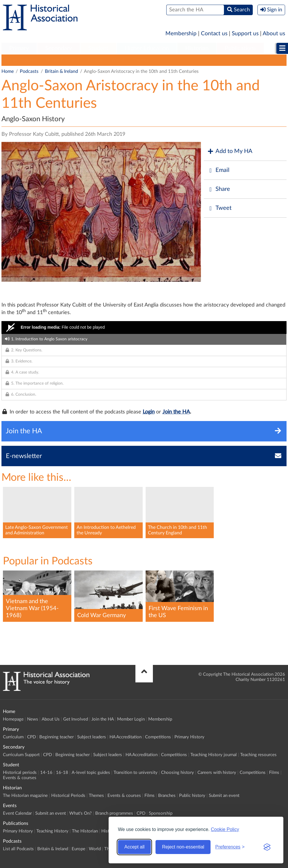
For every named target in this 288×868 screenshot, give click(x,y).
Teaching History (52, 831)
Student (98, 48)
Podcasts (29, 71)
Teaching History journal (214, 755)
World (118, 60)
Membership (181, 34)
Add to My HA (230, 151)
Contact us (214, 34)
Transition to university (136, 773)
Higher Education (147, 48)
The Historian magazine (25, 796)
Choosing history (177, 773)
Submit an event (224, 796)
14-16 (46, 773)
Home (8, 71)
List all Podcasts (21, 60)
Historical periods (20, 773)
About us (274, 34)
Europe (95, 60)
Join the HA (176, 412)
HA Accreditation (126, 737)
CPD (31, 737)
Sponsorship (161, 813)
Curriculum (13, 737)
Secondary (59, 48)
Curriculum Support (21, 755)
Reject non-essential (183, 847)
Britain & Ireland (63, 60)
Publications (240, 48)
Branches (167, 796)
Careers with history (217, 773)
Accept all (134, 847)
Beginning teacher (56, 737)
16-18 (62, 773)
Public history (192, 796)
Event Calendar (17, 813)
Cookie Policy (225, 829)
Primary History (189, 737)
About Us (51, 719)
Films (274, 773)
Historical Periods (68, 796)
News (33, 719)
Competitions (158, 737)
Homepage (13, 719)
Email (218, 170)
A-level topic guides (91, 773)
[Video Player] (144, 328)
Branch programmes (114, 813)
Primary (19, 48)
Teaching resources (258, 755)
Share (218, 189)
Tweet (219, 208)
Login (149, 412)
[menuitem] (19, 49)
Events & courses (20, 778)
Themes (141, 60)
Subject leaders (92, 737)
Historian (197, 48)
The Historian (85, 831)
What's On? (81, 813)
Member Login (131, 719)
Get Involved (76, 719)
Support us (245, 34)
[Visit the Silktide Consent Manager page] (267, 847)
